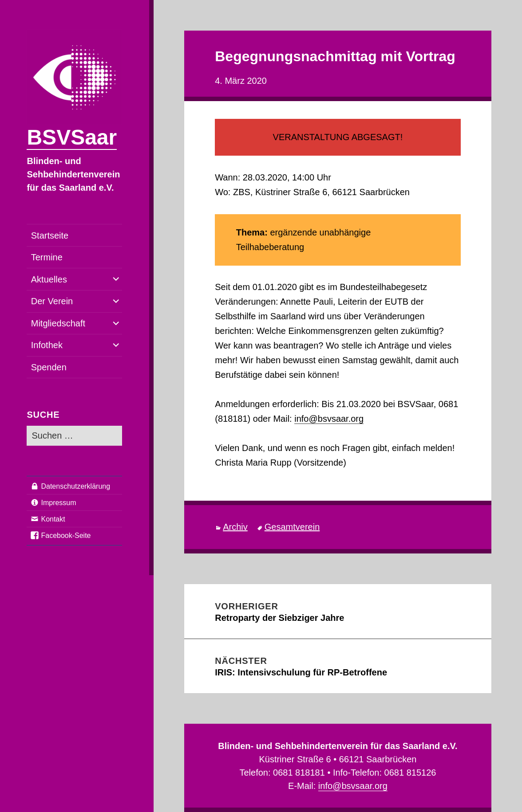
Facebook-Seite (66, 535)
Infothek (47, 345)
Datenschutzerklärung (75, 486)
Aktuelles (49, 279)
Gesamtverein (292, 527)
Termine (47, 257)
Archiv (235, 527)
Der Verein (52, 301)
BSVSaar (72, 137)
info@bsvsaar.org (329, 419)
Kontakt (53, 519)
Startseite (50, 235)
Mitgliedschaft (58, 323)
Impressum (58, 503)
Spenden (49, 367)
